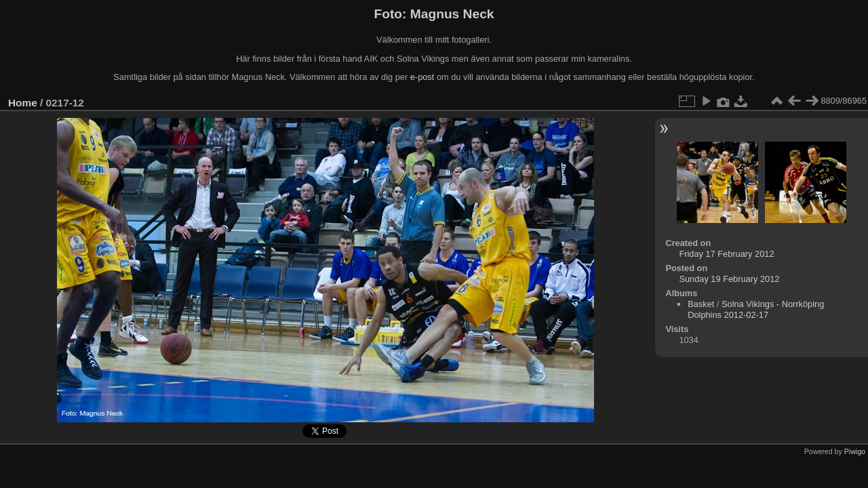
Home (23, 103)
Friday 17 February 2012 (726, 254)
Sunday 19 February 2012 (729, 279)
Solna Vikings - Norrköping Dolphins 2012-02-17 (756, 309)
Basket (701, 304)
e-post (422, 77)
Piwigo (855, 451)
